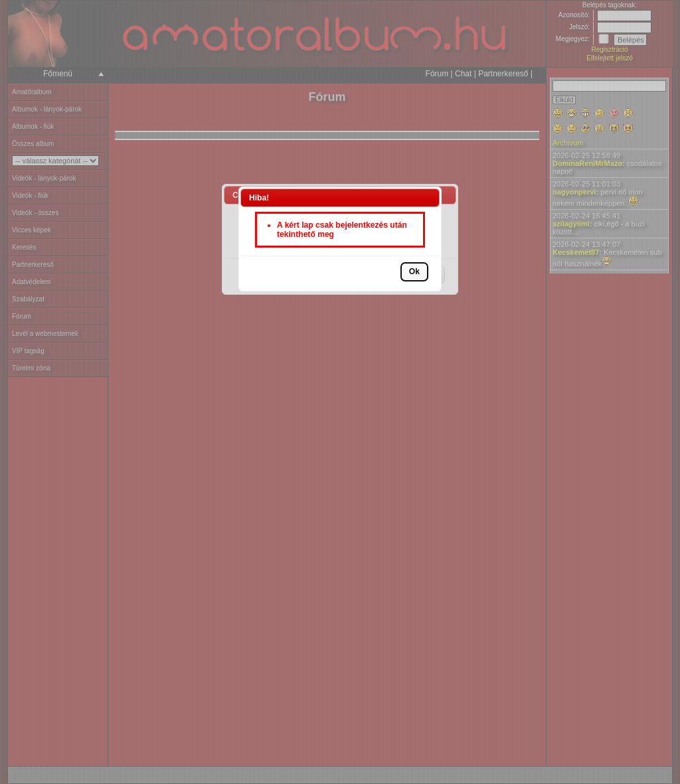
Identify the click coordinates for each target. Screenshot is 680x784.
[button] (414, 272)
